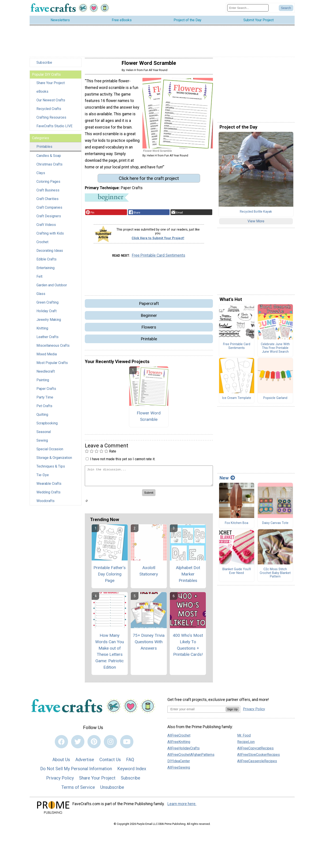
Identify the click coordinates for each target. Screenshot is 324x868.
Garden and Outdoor (52, 288)
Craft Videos (46, 228)
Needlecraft (46, 374)
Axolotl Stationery (149, 574)
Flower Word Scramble (149, 419)
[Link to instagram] (110, 745)
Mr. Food (244, 738)
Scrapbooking (47, 426)
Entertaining (45, 271)
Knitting (42, 331)
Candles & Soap (49, 159)
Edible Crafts (46, 262)
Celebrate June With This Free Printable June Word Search (275, 351)
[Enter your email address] (196, 712)
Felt (39, 279)
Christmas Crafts (49, 167)
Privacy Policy (60, 781)
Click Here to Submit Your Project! (158, 241)
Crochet (42, 245)
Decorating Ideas (50, 253)
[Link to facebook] (61, 745)
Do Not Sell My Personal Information (76, 772)
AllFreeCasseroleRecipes (257, 764)
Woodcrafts (45, 504)
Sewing (42, 443)
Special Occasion (50, 452)
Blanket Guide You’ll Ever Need (237, 574)
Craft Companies (49, 210)
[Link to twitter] (78, 745)
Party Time (45, 400)
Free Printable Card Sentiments (159, 258)
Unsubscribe (112, 790)
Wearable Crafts (49, 486)
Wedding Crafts (48, 495)
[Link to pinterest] (94, 745)
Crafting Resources (51, 120)
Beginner (149, 318)
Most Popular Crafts (52, 366)
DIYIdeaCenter (179, 764)
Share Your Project (51, 86)
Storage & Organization (54, 461)
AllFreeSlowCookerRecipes (259, 757)
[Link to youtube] (127, 745)
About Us (61, 762)
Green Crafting (47, 305)
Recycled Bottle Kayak (256, 214)
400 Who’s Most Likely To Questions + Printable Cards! (188, 648)
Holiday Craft (46, 314)
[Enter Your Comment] (149, 479)
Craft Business (48, 193)
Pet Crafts (44, 409)
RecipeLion (246, 745)
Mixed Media (47, 357)
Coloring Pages (48, 184)
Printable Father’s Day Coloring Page (110, 577)
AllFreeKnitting (179, 745)
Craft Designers (49, 219)
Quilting (42, 417)
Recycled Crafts (49, 112)
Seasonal (44, 435)
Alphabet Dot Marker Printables (188, 577)
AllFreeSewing (179, 770)
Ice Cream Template (237, 401)
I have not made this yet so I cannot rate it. (123, 462)
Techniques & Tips (51, 469)
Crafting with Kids (50, 236)
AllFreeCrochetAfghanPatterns (191, 757)
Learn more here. (182, 807)
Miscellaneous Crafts (53, 348)
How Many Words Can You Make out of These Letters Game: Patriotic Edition (110, 654)
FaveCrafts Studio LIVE (54, 129)
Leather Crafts (47, 340)
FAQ (130, 762)
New (227, 481)
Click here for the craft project (149, 181)
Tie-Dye (43, 478)
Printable (149, 342)
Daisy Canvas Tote (275, 526)
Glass (41, 297)
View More (256, 224)
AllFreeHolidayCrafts (184, 751)
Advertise (85, 762)
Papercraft (149, 306)
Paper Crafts (46, 392)
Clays (41, 176)
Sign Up (232, 712)
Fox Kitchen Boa (237, 526)
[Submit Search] (286, 9)
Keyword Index (132, 772)
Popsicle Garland (275, 401)
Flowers (149, 330)
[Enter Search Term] (248, 9)
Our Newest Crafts (51, 103)
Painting (43, 383)
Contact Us (110, 762)
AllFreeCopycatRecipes (255, 751)
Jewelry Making (49, 322)
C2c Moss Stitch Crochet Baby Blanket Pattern (275, 576)
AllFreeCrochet (179, 738)
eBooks (42, 94)
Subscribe (44, 65)
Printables (44, 149)
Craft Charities (47, 202)
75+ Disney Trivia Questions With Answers (149, 644)
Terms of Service (78, 790)
